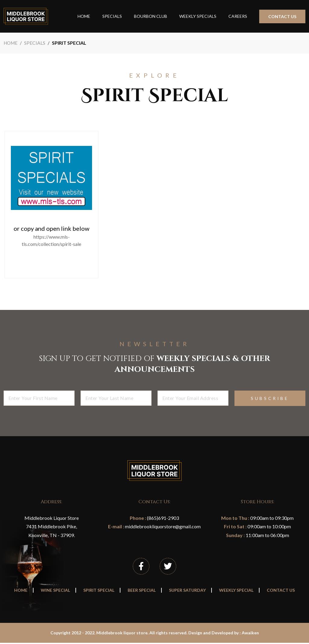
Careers (238, 16)
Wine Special (55, 592)
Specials (112, 16)
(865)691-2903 (162, 518)
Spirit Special (99, 592)
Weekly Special (236, 592)
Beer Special (142, 592)
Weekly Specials (198, 16)
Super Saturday (187, 592)
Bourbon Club (151, 16)
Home (84, 16)
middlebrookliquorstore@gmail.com (162, 526)
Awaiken (250, 634)
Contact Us (282, 16)
